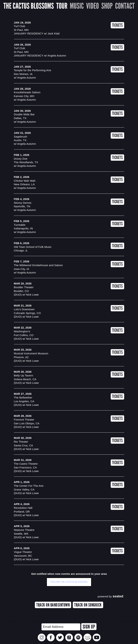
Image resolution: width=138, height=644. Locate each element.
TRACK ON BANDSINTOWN (53, 605)
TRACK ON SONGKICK (88, 605)
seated (118, 596)
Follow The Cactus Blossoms (69, 582)
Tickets (118, 25)
